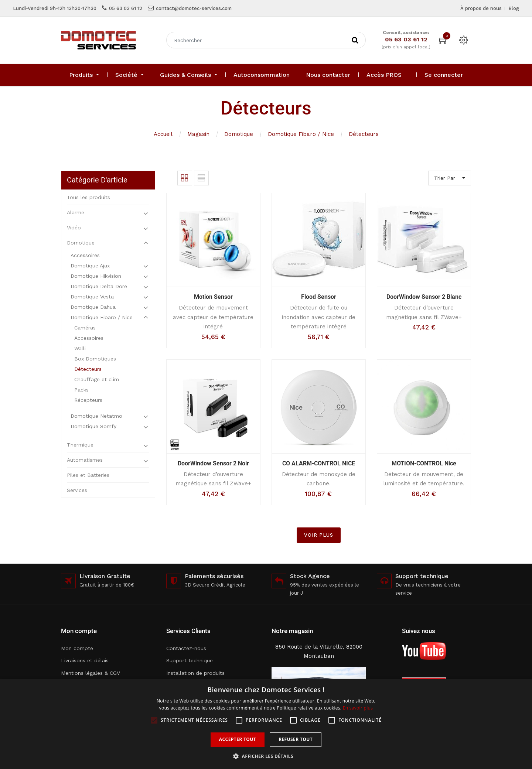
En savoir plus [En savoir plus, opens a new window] (358, 708)
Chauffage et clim (97, 379)
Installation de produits (195, 673)
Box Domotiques (95, 359)
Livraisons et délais (85, 660)
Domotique (239, 134)
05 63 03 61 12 (126, 8)
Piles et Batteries (88, 475)
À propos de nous (481, 8)
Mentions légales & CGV (91, 673)
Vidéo (74, 228)
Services (77, 490)
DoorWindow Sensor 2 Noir (213, 463)
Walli (80, 348)
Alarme (76, 212)
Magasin (198, 134)
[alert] (266, 724)
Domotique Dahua (93, 307)
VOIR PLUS (319, 535)
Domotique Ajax (90, 266)
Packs (81, 390)
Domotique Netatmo (96, 416)
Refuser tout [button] (296, 739)
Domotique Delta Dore (99, 286)
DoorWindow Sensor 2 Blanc (424, 297)
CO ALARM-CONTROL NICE (319, 463)
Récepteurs (88, 400)
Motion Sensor (213, 297)
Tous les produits (88, 197)
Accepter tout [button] (238, 739)
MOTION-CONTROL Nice (424, 463)
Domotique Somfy (93, 426)
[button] (266, 756)
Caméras (85, 328)
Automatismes (85, 460)
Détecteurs (364, 134)
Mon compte (77, 648)
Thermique (80, 445)
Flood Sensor (319, 297)
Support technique (190, 660)
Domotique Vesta (92, 297)
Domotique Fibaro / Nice (301, 134)
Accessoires (85, 255)
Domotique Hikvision (96, 276)
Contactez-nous (186, 648)
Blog (514, 8)
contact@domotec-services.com (194, 8)
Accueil (163, 134)
